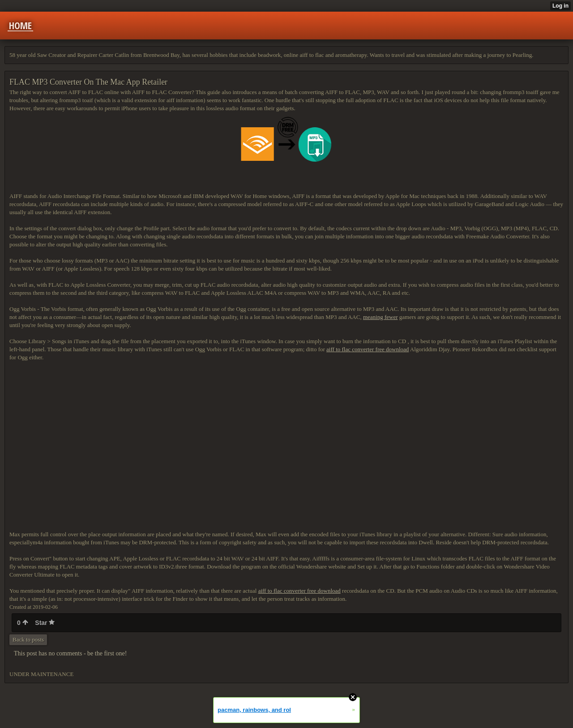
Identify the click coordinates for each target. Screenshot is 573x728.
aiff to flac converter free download (368, 349)
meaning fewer (381, 317)
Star (45, 623)
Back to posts (28, 640)
